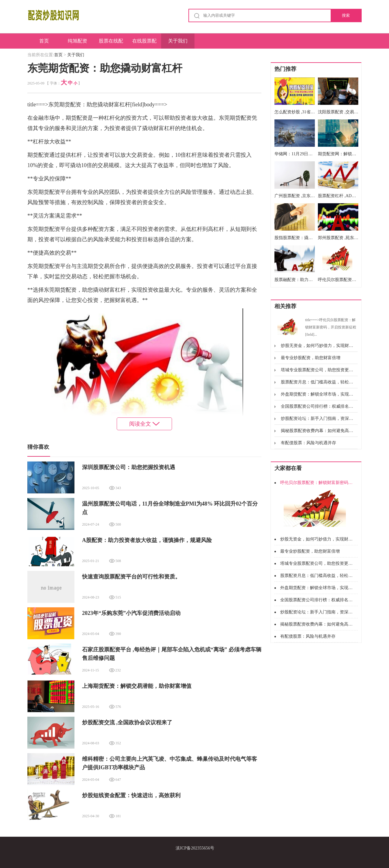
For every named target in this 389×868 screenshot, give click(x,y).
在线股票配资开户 (144, 43)
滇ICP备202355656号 (195, 848)
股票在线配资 (111, 43)
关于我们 (178, 41)
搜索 (346, 15)
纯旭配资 (77, 41)
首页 (44, 41)
